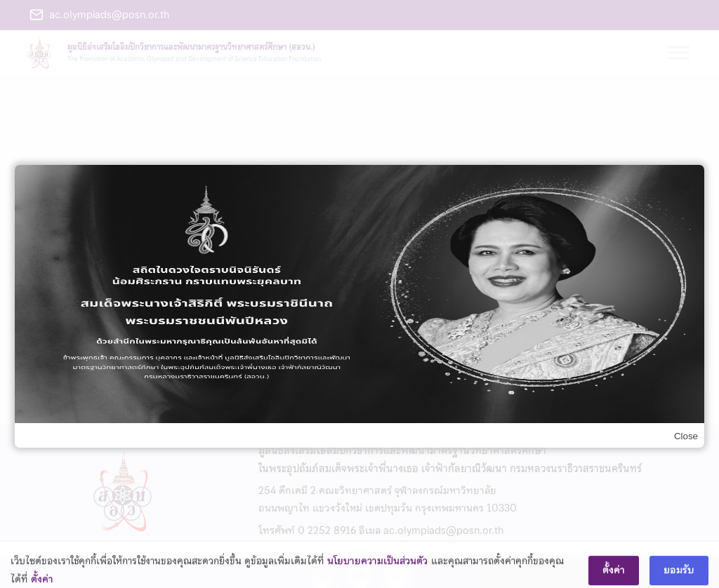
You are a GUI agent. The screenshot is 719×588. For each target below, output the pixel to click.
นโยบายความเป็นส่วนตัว (377, 568)
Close (686, 436)
